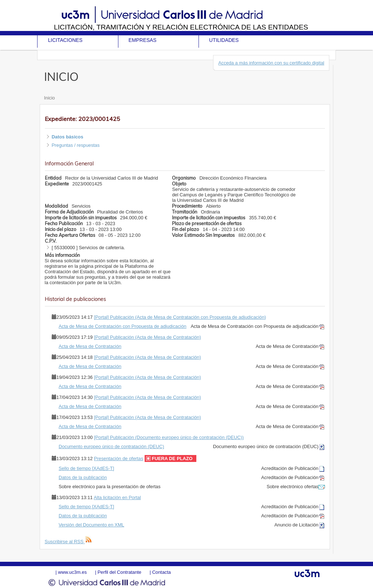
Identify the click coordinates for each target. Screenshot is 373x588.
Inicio (50, 98)
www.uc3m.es (72, 572)
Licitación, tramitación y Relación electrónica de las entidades (181, 27)
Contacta (162, 572)
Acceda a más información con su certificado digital (271, 63)
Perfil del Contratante (119, 572)
